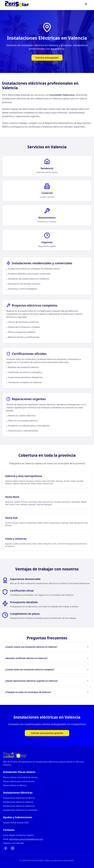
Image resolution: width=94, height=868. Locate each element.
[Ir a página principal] (47, 755)
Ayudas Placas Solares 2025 (16, 823)
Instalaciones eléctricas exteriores (19, 806)
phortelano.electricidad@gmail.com (26, 839)
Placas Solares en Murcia (15, 785)
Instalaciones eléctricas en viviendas (20, 810)
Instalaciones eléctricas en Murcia (19, 798)
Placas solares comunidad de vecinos (20, 777)
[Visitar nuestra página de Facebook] (6, 848)
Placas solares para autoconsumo (19, 781)
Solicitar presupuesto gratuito (47, 733)
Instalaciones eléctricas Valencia (18, 802)
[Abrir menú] (86, 4)
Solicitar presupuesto (47, 58)
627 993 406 (18, 843)
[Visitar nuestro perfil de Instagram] (13, 848)
